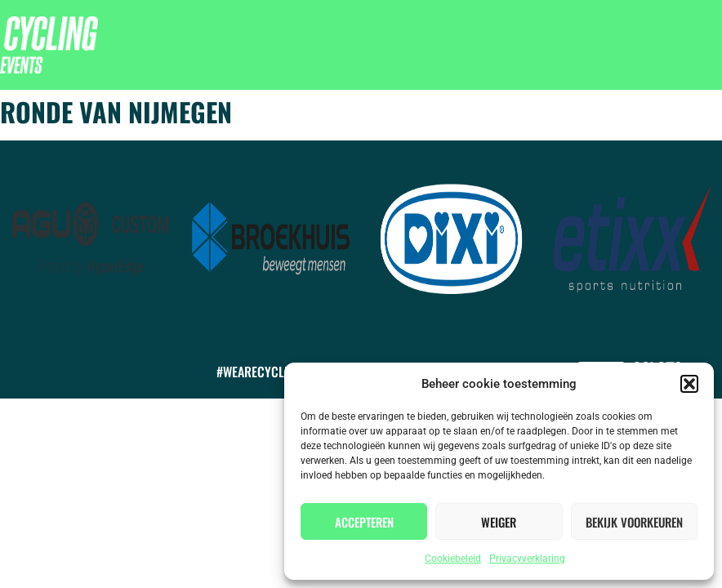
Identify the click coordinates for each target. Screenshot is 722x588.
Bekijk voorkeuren (634, 522)
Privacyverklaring (527, 559)
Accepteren (364, 522)
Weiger (499, 522)
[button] (689, 384)
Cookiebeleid (453, 559)
